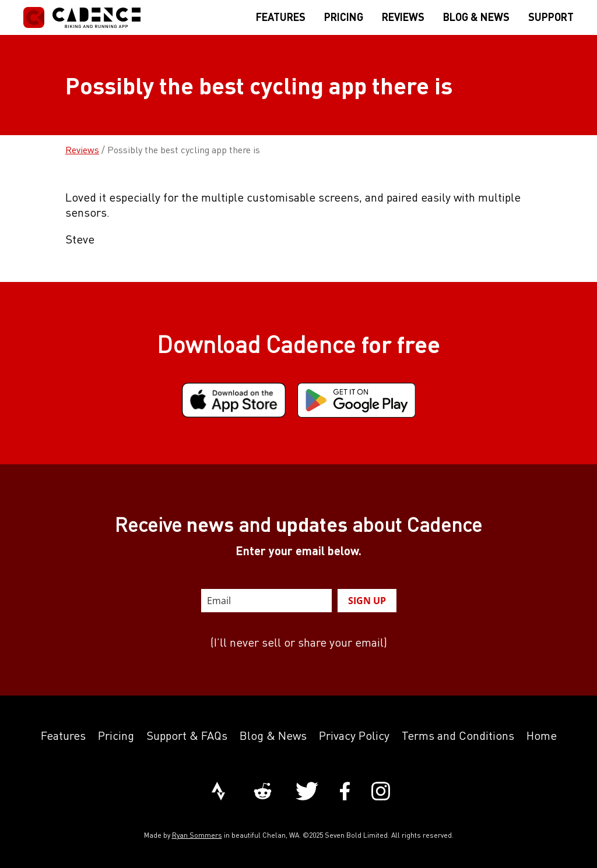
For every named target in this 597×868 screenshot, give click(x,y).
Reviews (82, 150)
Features (63, 735)
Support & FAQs (187, 735)
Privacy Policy (354, 735)
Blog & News (273, 735)
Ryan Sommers (197, 835)
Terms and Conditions (458, 735)
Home (542, 735)
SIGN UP (367, 601)
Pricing (116, 735)
